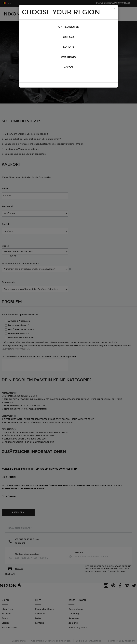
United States (68, 27)
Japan (68, 71)
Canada (69, 38)
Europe (68, 49)
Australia (68, 60)
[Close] (114, 9)
